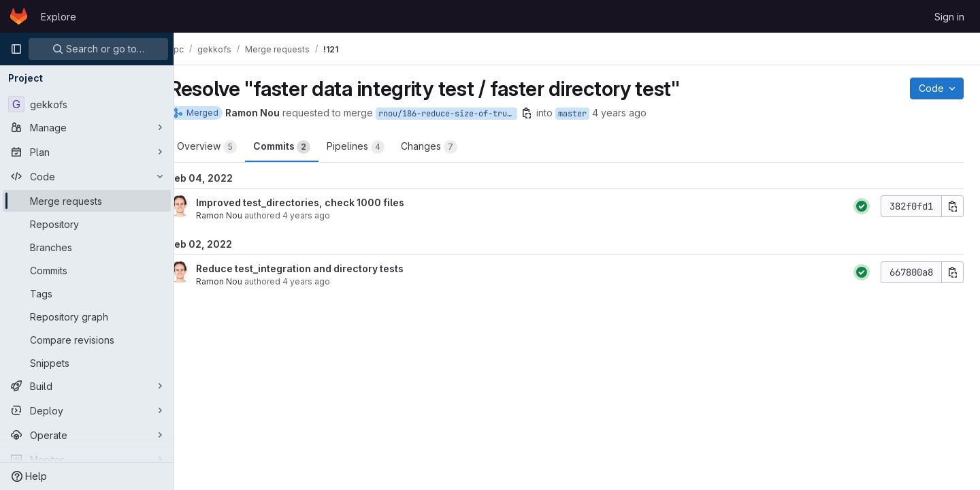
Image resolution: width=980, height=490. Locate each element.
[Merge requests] (87, 201)
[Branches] (87, 247)
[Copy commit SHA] (953, 206)
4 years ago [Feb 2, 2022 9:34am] (641, 113)
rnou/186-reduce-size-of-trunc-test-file (470, 114)
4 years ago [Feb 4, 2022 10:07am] (328, 215)
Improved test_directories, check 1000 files (322, 202)
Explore (59, 17)
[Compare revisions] (87, 340)
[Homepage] (19, 16)
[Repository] (87, 224)
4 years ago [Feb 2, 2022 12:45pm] (328, 281)
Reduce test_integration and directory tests (322, 268)
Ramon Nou (241, 215)
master (594, 114)
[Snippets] (87, 363)
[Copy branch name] (549, 113)
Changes (451, 147)
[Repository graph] (87, 316)
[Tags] (87, 293)
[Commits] (87, 270)
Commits (304, 147)
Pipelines (377, 147)
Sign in (949, 17)
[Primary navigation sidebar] (16, 49)
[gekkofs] (87, 104)
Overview (229, 147)
